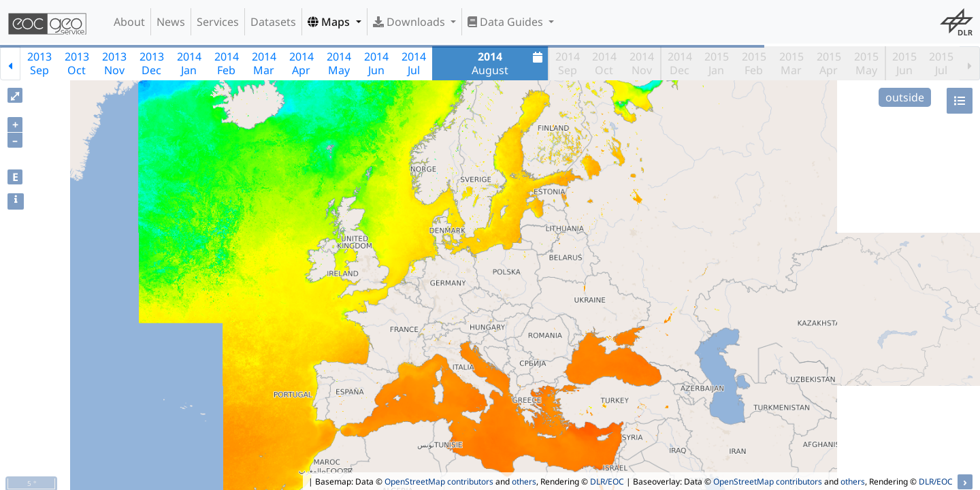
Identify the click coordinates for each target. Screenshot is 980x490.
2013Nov (114, 63)
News (171, 22)
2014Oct (604, 63)
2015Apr (829, 63)
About (129, 22)
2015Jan (717, 63)
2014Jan (189, 63)
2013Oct (77, 63)
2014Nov (642, 63)
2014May (339, 63)
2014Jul (414, 63)
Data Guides (507, 22)
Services (218, 22)
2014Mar (264, 63)
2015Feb (754, 63)
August (509, 63)
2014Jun (376, 63)
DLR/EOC (607, 481)
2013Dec (152, 63)
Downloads (410, 22)
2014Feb (227, 63)
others (524, 481)
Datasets (273, 22)
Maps (330, 22)
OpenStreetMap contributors (439, 481)
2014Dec (680, 63)
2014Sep (568, 63)
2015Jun (904, 63)
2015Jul (941, 63)
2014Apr (301, 63)
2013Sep (39, 63)
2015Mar (791, 63)
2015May (866, 63)
